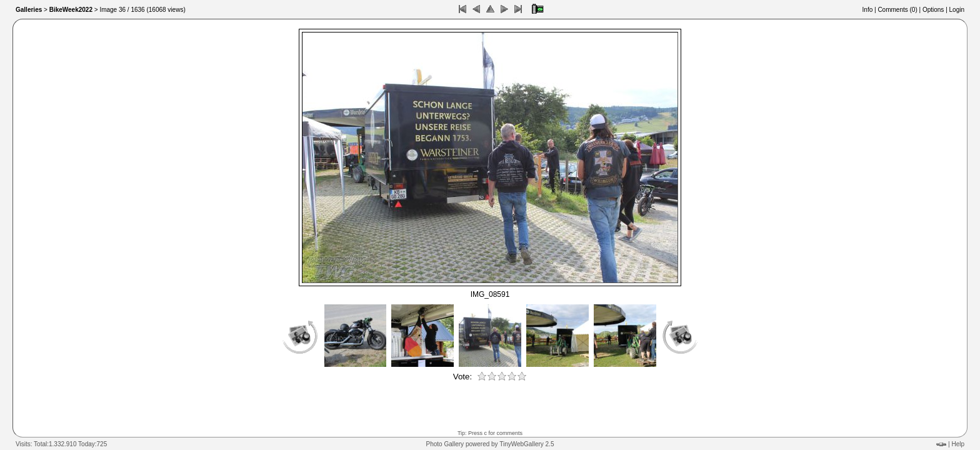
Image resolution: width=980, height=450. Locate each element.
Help (958, 444)
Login (957, 10)
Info (868, 10)
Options (933, 10)
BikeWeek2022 (71, 10)
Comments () (897, 10)
